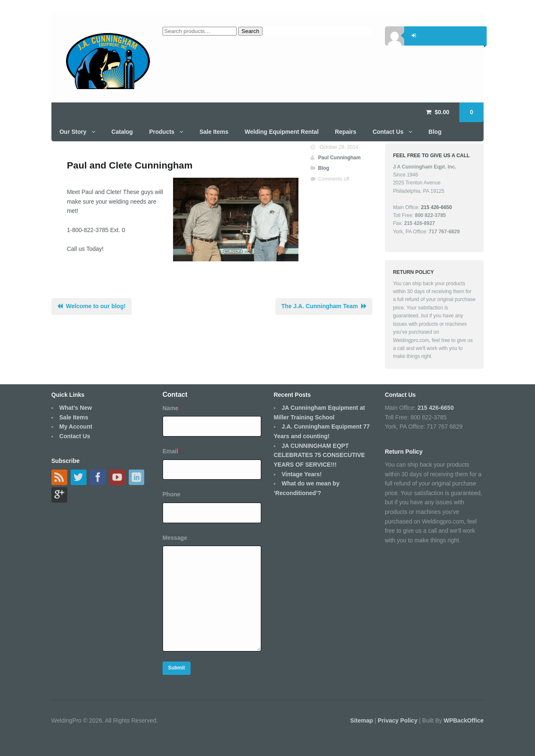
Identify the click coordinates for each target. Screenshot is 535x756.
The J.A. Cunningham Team (320, 306)
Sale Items (214, 132)
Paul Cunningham (339, 158)
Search (250, 31)
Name (172, 408)
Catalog (122, 132)
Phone (172, 494)
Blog (435, 132)
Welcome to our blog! (96, 306)
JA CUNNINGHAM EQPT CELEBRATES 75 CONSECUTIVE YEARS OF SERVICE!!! (319, 455)
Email (172, 451)
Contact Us (388, 132)
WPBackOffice (464, 720)
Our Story (73, 132)
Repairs (345, 132)
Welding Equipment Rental (282, 132)
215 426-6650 (436, 408)
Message (175, 538)
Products (162, 132)
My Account (76, 427)
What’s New (76, 408)
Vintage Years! (302, 474)
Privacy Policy (399, 720)
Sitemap (362, 720)
